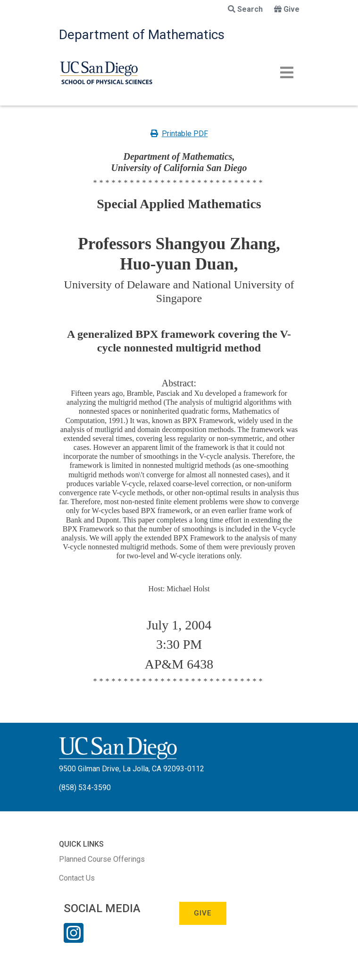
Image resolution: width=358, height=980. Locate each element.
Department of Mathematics (142, 35)
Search (245, 9)
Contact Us (77, 878)
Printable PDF (179, 134)
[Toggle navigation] (287, 73)
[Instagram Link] (74, 939)
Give (287, 9)
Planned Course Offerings (102, 859)
